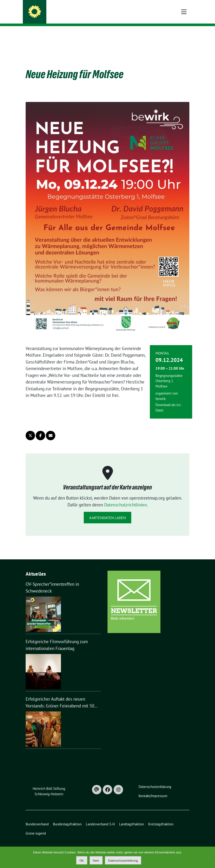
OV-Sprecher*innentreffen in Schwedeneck (52, 580)
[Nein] (209, 857)
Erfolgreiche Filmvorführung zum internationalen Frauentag (57, 638)
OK (82, 861)
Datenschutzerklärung (123, 861)
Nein (96, 861)
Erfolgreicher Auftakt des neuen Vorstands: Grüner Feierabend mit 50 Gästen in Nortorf (60, 695)
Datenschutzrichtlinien (125, 497)
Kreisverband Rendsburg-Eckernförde (92, 10)
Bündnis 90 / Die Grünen (68, 17)
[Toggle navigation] (184, 34)
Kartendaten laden (108, 510)
